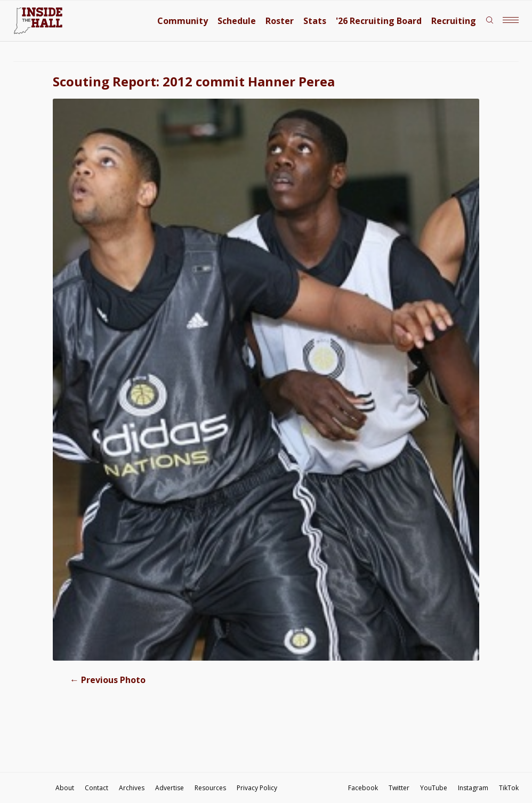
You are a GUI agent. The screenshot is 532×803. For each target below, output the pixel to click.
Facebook (363, 788)
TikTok (509, 788)
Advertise (170, 788)
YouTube (434, 788)
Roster (280, 21)
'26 (379, 21)
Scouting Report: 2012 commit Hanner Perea (194, 81)
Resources (210, 788)
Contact (96, 788)
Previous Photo (108, 680)
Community (183, 21)
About (65, 788)
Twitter (399, 788)
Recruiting (454, 21)
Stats (315, 21)
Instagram (473, 788)
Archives (132, 788)
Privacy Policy (257, 788)
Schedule (237, 21)
